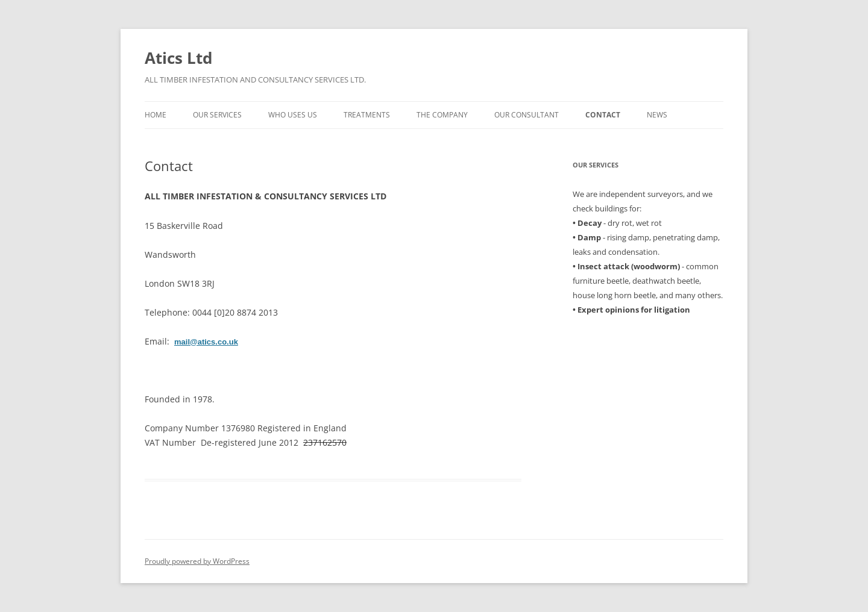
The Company (442, 115)
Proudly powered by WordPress (197, 561)
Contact (603, 115)
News (657, 115)
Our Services (217, 115)
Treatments (367, 115)
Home (156, 115)
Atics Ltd (178, 58)
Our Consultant (527, 115)
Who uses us (293, 115)
